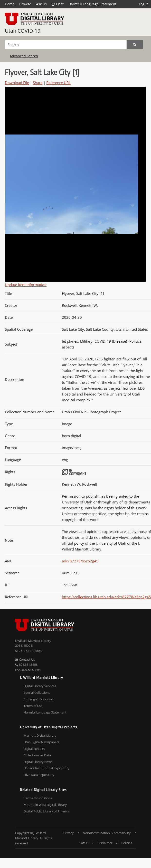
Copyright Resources (39, 699)
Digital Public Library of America (46, 811)
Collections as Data (37, 755)
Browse (25, 4)
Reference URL (58, 83)
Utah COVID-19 (23, 31)
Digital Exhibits (34, 749)
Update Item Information (26, 285)
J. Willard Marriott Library (33, 641)
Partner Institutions (38, 798)
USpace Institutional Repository (47, 768)
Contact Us (25, 659)
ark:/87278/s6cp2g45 (80, 561)
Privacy (69, 833)
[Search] (66, 45)
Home (10, 4)
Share (38, 83)
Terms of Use (33, 706)
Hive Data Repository (39, 775)
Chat (58, 4)
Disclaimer (105, 843)
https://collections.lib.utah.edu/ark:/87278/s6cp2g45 (106, 597)
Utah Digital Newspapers (41, 742)
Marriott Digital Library (40, 735)
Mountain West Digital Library (45, 805)
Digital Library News (38, 762)
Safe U (84, 843)
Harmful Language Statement (92, 4)
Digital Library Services (40, 686)
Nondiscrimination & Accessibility (107, 833)
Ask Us (41, 4)
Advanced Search (24, 56)
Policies (127, 843)
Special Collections (37, 693)
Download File (17, 83)
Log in (144, 4)
